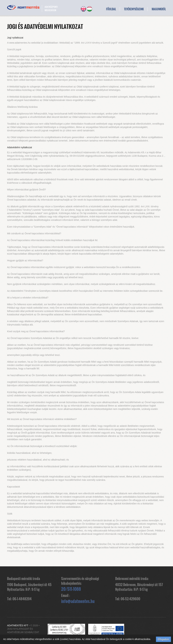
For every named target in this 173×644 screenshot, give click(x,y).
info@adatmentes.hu (78, 601)
